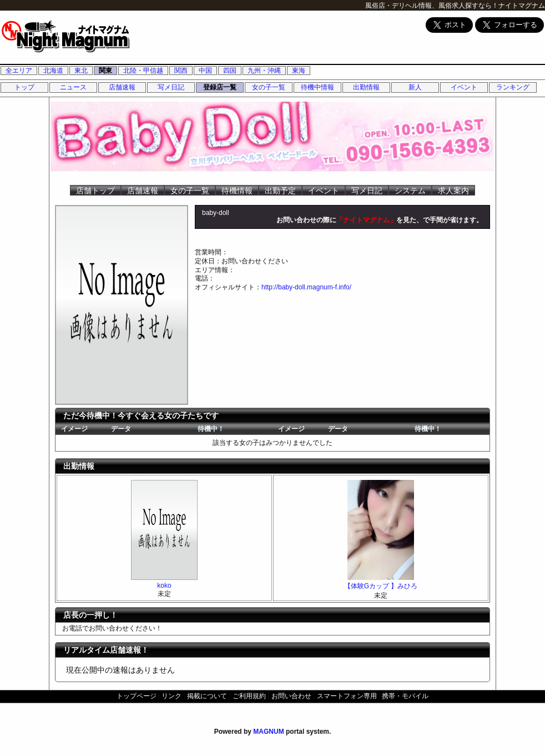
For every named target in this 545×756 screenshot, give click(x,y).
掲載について (207, 696)
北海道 (53, 71)
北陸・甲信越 (143, 71)
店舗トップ (95, 191)
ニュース (73, 87)
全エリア (19, 71)
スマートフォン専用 (347, 696)
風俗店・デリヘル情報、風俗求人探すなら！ (432, 6)
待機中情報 (317, 87)
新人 (415, 87)
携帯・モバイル (405, 696)
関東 (105, 71)
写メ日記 (171, 87)
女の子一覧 (269, 87)
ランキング (513, 87)
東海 (299, 71)
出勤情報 (366, 87)
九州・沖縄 (264, 71)
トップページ (137, 696)
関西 (181, 71)
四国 (230, 71)
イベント (464, 87)
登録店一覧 (220, 87)
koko (164, 585)
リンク (171, 696)
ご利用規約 (249, 696)
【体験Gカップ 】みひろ (381, 586)
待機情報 (237, 191)
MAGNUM (268, 732)
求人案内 (453, 191)
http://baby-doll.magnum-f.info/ (306, 287)
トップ (24, 87)
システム (410, 191)
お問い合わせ (291, 696)
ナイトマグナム (522, 6)
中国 (205, 71)
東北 (81, 71)
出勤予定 (280, 191)
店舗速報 (122, 87)
